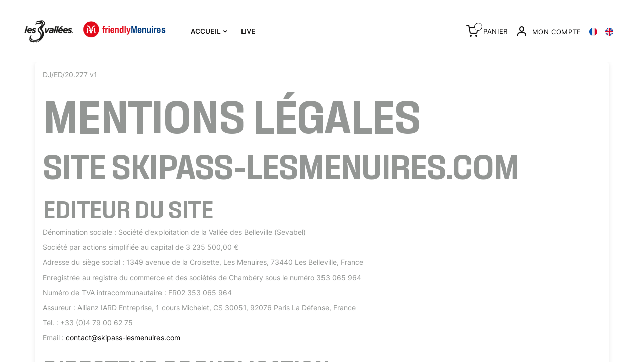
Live (249, 31)
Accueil (209, 31)
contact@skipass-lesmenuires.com (123, 338)
